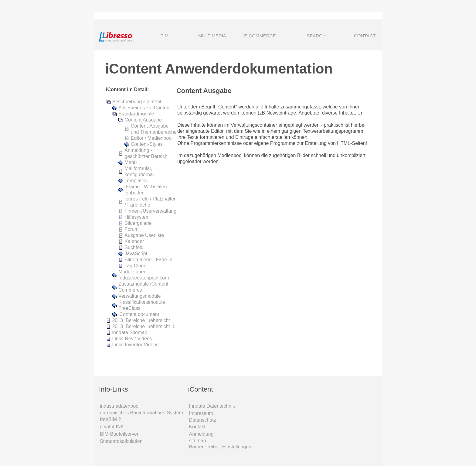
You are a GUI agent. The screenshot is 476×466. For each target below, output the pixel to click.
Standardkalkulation (121, 441)
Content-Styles (147, 144)
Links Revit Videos (132, 339)
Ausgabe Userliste (144, 235)
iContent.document (139, 314)
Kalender (134, 241)
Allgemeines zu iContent (145, 108)
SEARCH (308, 36)
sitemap (198, 441)
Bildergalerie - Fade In (148, 260)
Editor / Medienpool (152, 138)
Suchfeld (134, 247)
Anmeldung (201, 434)
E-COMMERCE (260, 36)
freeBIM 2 (110, 419)
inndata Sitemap (130, 332)
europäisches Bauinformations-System (141, 413)
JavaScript (136, 254)
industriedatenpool (120, 406)
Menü (131, 162)
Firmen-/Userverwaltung (150, 211)
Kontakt (197, 427)
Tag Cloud (135, 266)
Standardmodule (136, 114)
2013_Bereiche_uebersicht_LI (144, 326)
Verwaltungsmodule (140, 296)
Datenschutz (203, 420)
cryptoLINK (112, 427)
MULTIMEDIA (212, 36)
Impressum (201, 413)
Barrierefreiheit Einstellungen (220, 447)
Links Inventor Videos (135, 345)
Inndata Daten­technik (212, 406)
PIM (164, 36)
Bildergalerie (138, 223)
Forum (131, 229)
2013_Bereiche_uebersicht (141, 320)
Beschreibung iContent (137, 102)
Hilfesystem (137, 217)
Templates (136, 181)
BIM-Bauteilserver (119, 434)
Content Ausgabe (143, 120)
